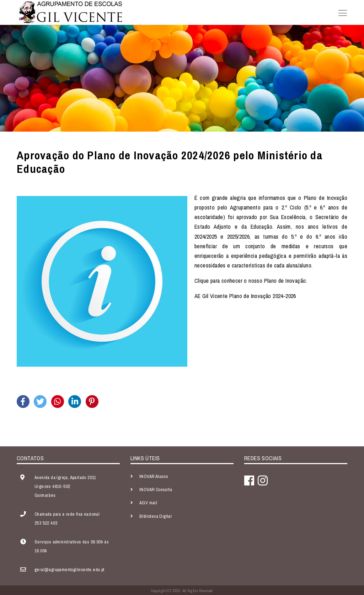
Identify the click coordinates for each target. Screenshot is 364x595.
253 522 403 (46, 523)
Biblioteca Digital (156, 516)
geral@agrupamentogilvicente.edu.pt (69, 570)
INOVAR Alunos (154, 476)
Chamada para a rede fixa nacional (67, 514)
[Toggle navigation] (341, 12)
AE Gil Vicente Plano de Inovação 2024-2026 (245, 296)
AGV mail (148, 503)
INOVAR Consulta (156, 490)
